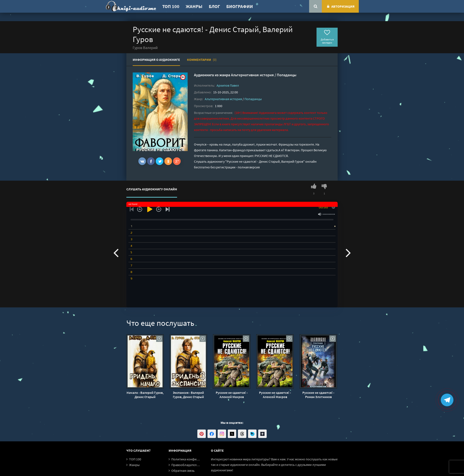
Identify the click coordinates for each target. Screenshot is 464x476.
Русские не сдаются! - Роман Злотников (318, 395)
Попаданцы (287, 75)
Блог (214, 6)
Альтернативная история (252, 75)
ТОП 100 (171, 6)
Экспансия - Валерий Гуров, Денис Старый (188, 395)
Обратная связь (183, 471)
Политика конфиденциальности (196, 459)
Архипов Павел (228, 85)
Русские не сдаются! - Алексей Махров (232, 395)
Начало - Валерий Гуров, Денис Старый (145, 395)
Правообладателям (186, 465)
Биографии (240, 6)
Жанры (194, 6)
